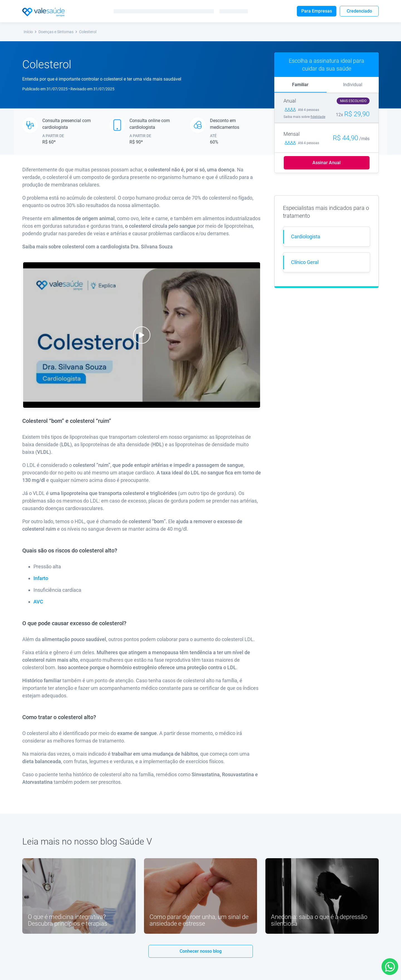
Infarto (41, 578)
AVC (38, 602)
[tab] (300, 85)
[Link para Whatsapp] (390, 967)
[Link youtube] (79, 896)
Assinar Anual (327, 163)
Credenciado (359, 11)
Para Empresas (317, 11)
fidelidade (318, 117)
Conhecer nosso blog (201, 951)
